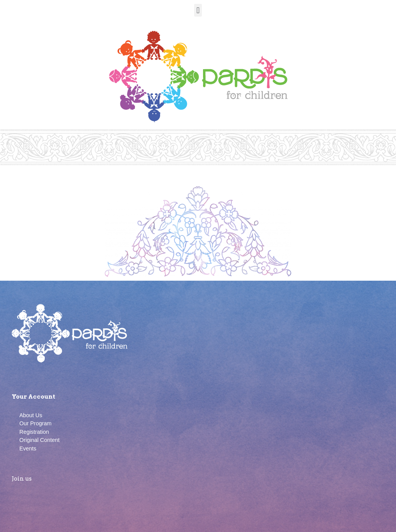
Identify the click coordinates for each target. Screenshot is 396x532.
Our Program (35, 423)
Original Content (39, 440)
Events (28, 448)
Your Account (33, 397)
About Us (31, 415)
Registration (34, 432)
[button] (198, 10)
